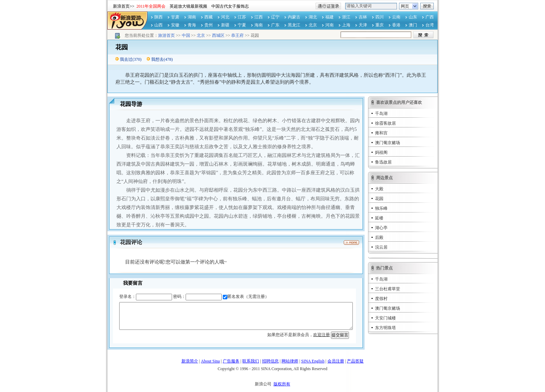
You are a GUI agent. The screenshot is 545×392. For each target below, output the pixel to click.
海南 (259, 25)
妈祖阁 (381, 152)
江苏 (242, 17)
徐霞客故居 (385, 123)
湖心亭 (381, 228)
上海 (346, 25)
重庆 (380, 25)
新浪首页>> (124, 6)
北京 (313, 25)
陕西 (158, 17)
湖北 (313, 17)
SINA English (313, 361)
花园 (379, 199)
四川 (380, 17)
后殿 (379, 237)
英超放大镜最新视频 (188, 6)
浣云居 (381, 247)
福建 (330, 17)
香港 (396, 25)
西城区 (218, 35)
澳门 (413, 25)
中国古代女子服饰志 (230, 6)
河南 (330, 25)
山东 (413, 17)
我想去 (157, 59)
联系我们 (251, 361)
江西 (259, 17)
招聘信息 (270, 361)
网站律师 (290, 361)
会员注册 (336, 361)
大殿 (379, 189)
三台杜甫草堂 (388, 289)
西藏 (209, 17)
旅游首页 (166, 35)
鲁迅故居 (383, 162)
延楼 (379, 218)
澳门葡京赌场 (388, 143)
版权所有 (282, 384)
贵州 (209, 25)
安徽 (175, 25)
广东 (275, 25)
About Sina (210, 361)
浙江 (346, 17)
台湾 (430, 25)
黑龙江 (294, 25)
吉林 (363, 17)
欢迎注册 (322, 335)
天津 (363, 25)
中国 (186, 35)
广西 (430, 17)
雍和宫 (381, 133)
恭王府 (237, 35)
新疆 (225, 25)
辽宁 (275, 17)
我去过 (126, 59)
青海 (192, 25)
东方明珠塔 (385, 328)
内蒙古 (294, 17)
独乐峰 (381, 208)
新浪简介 (190, 361)
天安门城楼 (385, 318)
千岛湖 (381, 114)
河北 (225, 17)
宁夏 (242, 25)
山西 (158, 25)
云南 (396, 17)
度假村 (381, 299)
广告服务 (231, 361)
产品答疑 (355, 361)
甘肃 (175, 17)
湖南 (192, 17)
